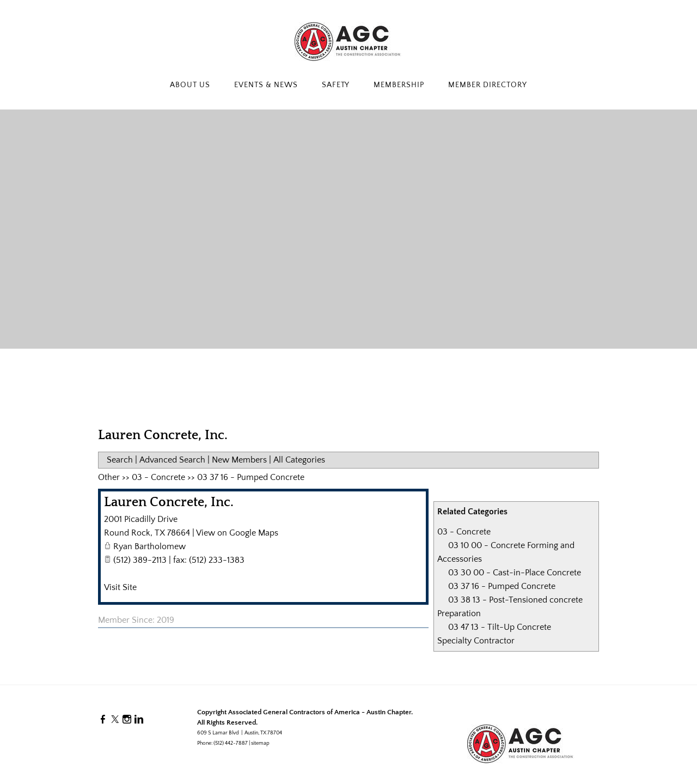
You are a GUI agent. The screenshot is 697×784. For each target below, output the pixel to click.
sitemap (260, 743)
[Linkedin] (139, 720)
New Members (239, 460)
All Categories (299, 460)
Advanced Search (172, 460)
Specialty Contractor (476, 641)
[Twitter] (115, 720)
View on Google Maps (237, 533)
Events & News (266, 85)
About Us (190, 85)
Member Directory (488, 85)
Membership (399, 85)
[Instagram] (127, 720)
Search (120, 460)
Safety (336, 85)
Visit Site (120, 587)
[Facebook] (103, 720)
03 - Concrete (464, 532)
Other (109, 477)
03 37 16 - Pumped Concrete (502, 586)
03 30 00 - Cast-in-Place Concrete (515, 573)
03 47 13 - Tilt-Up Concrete (500, 627)
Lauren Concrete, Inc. (169, 502)
